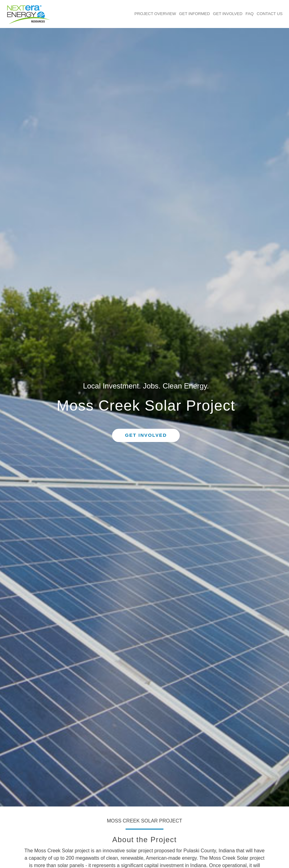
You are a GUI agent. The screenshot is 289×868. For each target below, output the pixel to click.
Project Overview (155, 14)
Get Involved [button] (146, 435)
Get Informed (195, 14)
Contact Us (270, 14)
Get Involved (228, 14)
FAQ (250, 14)
